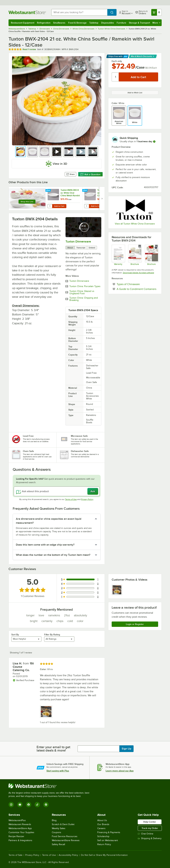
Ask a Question (90, 174)
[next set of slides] (102, 199)
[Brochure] (135, 255)
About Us (102, 820)
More (156, 23)
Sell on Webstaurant (108, 840)
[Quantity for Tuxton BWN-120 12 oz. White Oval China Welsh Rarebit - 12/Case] (87, 206)
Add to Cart (59, 206)
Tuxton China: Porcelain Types (85, 286)
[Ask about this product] (57, 491)
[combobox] (79, 12)
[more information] (154, 142)
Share (70, 174)
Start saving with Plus (58, 771)
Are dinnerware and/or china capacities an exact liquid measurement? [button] (49, 521)
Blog (54, 820)
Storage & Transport (139, 23)
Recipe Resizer (16, 836)
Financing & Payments (109, 832)
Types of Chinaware (137, 284)
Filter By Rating (52, 635)
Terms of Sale (15, 855)
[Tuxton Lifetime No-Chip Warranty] (118, 255)
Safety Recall (58, 844)
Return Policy (104, 844)
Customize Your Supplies (21, 832)
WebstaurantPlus (17, 820)
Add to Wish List (135, 93)
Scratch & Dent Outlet (63, 824)
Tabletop (94, 23)
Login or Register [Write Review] (135, 624)
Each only (117, 61)
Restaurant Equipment (23, 23)
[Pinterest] (46, 805)
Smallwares (59, 23)
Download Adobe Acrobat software (138, 273)
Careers (101, 828)
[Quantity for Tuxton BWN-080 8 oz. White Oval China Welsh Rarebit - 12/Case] (50, 206)
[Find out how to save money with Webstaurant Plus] (49, 191)
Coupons (56, 832)
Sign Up (126, 749)
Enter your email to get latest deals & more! (53, 749)
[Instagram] (11, 805)
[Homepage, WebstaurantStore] (27, 12)
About (70, 248)
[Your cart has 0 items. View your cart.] (156, 12)
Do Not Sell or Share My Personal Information (104, 855)
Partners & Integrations (20, 840)
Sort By (15, 635)
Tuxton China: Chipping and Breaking (84, 299)
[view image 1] (117, 590)
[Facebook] (29, 805)
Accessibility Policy (68, 855)
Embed (92, 248)
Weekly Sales (59, 828)
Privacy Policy (87, 499)
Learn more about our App (120, 771)
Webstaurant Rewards (20, 824)
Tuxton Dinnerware (78, 241)
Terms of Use (71, 499)
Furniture (121, 23)
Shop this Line (27, 202)
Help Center (150, 822)
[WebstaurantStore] (50, 786)
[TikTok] (37, 805)
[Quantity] (115, 77)
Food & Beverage (77, 23)
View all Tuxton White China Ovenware (135, 224)
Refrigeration (44, 23)
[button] (21, 152)
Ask (93, 491)
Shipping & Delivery (150, 838)
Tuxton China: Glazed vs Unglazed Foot (82, 292)
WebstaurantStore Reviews (66, 840)
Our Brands (103, 824)
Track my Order (150, 828)
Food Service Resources (65, 836)
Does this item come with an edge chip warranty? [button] (45, 545)
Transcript (81, 248)
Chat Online (146, 834)
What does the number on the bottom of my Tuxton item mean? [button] (53, 555)
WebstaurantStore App (20, 828)
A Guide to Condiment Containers (137, 289)
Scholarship (103, 836)
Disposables (108, 23)
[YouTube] (20, 805)
